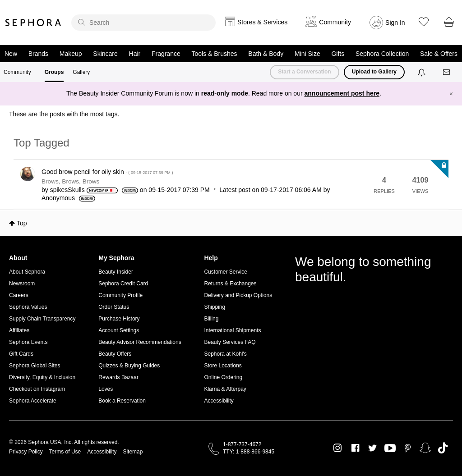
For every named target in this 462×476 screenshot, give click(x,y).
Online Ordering (223, 377)
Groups (54, 72)
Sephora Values (28, 307)
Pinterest (408, 448)
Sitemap (133, 452)
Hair (135, 54)
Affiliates (19, 330)
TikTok (443, 448)
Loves (106, 389)
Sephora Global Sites (35, 366)
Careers (19, 295)
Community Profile (120, 295)
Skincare (105, 54)
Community (17, 72)
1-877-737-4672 (242, 444)
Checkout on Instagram (37, 389)
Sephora (33, 23)
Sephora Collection (382, 54)
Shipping (215, 307)
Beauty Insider (116, 272)
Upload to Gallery (374, 72)
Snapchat (425, 448)
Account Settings (119, 330)
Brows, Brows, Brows (70, 181)
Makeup (71, 54)
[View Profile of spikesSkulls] (67, 190)
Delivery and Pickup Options (238, 295)
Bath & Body (266, 54)
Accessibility (219, 401)
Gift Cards (21, 354)
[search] (143, 23)
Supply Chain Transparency (42, 319)
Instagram (338, 448)
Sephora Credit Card (123, 284)
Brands (38, 54)
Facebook (355, 448)
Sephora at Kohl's (225, 354)
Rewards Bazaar (118, 377)
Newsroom (22, 284)
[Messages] (447, 72)
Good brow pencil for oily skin (107, 172)
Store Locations (223, 366)
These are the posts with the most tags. (64, 114)
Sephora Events (28, 342)
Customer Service (225, 272)
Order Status (114, 307)
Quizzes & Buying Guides (129, 366)
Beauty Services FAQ (230, 342)
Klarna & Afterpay (225, 389)
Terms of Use (65, 452)
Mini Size (307, 54)
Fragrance (166, 54)
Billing (211, 319)
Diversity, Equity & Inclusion (42, 377)
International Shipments (232, 330)
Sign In (395, 23)
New (11, 54)
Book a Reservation (122, 401)
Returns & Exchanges (230, 284)
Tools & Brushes (214, 54)
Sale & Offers (439, 54)
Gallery (81, 72)
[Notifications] (423, 72)
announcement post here (342, 93)
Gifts (338, 54)
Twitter (372, 448)
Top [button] (22, 223)
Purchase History (119, 319)
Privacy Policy (26, 452)
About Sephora (27, 272)
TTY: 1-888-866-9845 (249, 452)
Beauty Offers (115, 354)
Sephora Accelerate (33, 401)
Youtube (390, 449)
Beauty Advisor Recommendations (140, 342)
